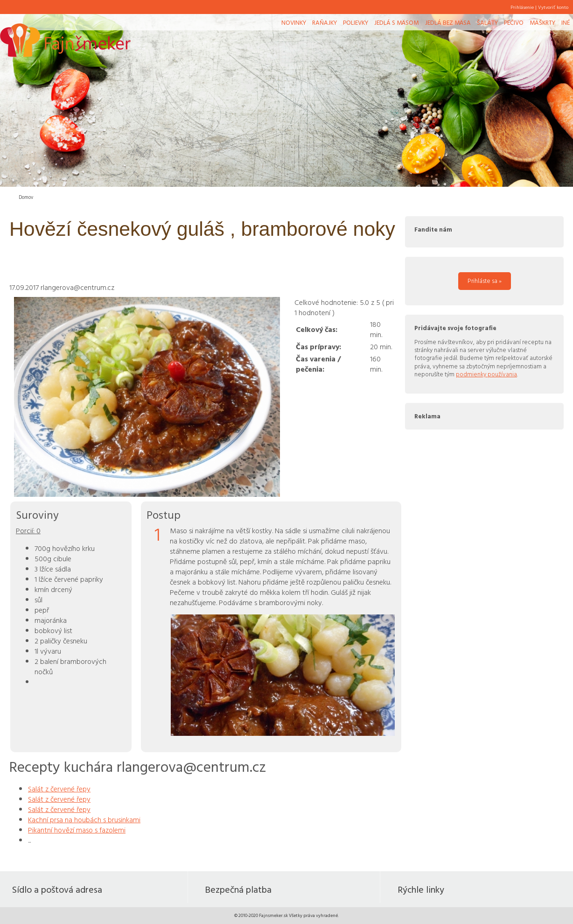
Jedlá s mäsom (396, 22)
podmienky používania (486, 374)
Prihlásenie (522, 7)
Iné (566, 22)
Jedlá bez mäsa (448, 22)
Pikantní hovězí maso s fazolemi (77, 830)
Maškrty (542, 22)
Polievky (356, 22)
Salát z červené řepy (59, 789)
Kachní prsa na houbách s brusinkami (84, 819)
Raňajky (325, 22)
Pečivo (514, 22)
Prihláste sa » (485, 281)
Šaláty (487, 22)
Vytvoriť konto (553, 7)
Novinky (294, 22)
